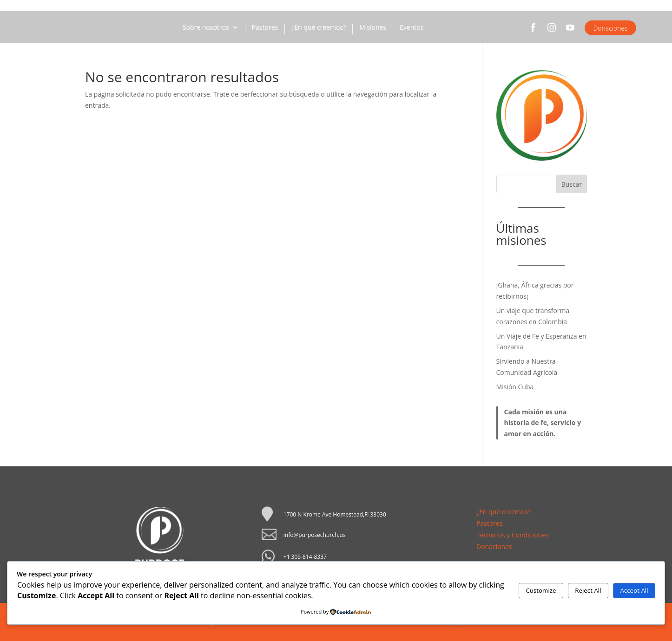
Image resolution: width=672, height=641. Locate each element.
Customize (541, 590)
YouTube (570, 32)
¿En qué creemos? (319, 28)
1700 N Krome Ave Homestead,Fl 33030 (335, 514)
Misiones (373, 28)
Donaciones (610, 28)
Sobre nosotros (206, 28)
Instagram (552, 32)
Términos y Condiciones (512, 535)
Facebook (533, 32)
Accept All (634, 590)
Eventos (412, 28)
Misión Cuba (515, 387)
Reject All (588, 590)
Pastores (265, 28)
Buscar (572, 184)
